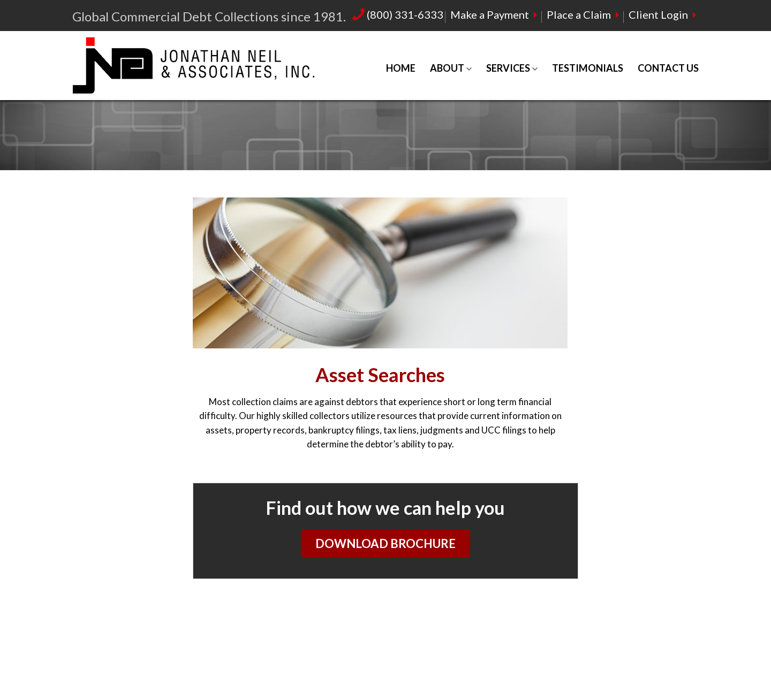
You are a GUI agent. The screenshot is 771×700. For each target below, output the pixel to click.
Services (508, 68)
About (447, 68)
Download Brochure (385, 543)
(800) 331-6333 (398, 14)
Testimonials (588, 68)
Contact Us (668, 68)
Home (401, 68)
